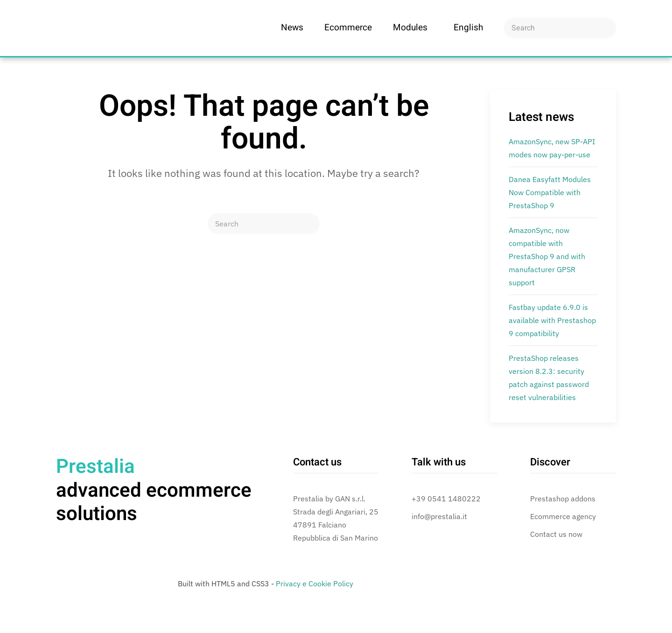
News (292, 28)
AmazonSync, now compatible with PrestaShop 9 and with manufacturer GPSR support (547, 256)
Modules (410, 28)
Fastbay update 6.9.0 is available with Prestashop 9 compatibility (552, 320)
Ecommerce (348, 28)
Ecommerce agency (563, 516)
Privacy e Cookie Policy (315, 584)
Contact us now (556, 534)
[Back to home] (107, 28)
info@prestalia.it (439, 516)
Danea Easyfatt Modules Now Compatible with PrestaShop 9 (550, 192)
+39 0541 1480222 (446, 499)
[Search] (560, 28)
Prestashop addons (563, 499)
